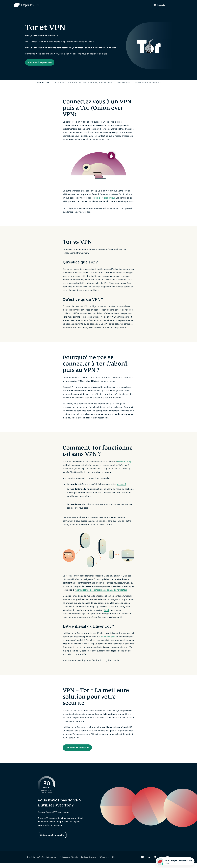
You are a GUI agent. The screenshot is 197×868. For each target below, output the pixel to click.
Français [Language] (157, 5)
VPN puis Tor (42, 85)
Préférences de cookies (107, 862)
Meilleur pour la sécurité (147, 85)
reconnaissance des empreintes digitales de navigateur (101, 592)
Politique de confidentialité (69, 862)
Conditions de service (89, 862)
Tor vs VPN (58, 85)
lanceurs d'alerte (109, 639)
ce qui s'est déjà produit (104, 200)
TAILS (107, 612)
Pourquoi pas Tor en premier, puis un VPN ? (90, 85)
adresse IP (121, 486)
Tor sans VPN (123, 85)
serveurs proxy (124, 464)
